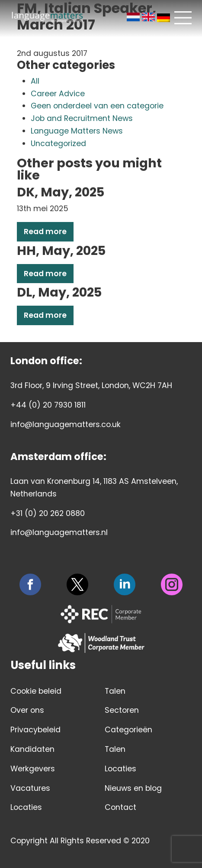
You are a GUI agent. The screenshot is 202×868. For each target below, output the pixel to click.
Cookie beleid (36, 691)
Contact (120, 807)
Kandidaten (32, 749)
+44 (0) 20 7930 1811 (48, 405)
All (35, 81)
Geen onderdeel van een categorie (97, 106)
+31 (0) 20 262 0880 (48, 513)
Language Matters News (77, 131)
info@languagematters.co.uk (66, 424)
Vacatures (30, 788)
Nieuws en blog (133, 788)
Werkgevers (33, 769)
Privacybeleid (35, 730)
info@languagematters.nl (59, 532)
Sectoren (122, 710)
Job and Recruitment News (82, 118)
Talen (115, 691)
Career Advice (58, 94)
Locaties (26, 807)
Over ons (27, 710)
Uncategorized (58, 144)
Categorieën (128, 730)
